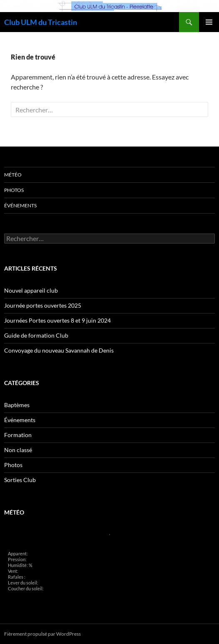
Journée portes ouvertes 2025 (43, 305)
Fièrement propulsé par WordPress (42, 634)
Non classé (18, 450)
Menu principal (209, 22)
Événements (20, 205)
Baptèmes (17, 405)
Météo (13, 175)
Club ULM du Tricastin (41, 22)
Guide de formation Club (36, 335)
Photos (14, 190)
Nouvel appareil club (31, 290)
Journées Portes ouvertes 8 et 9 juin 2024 (57, 320)
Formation (18, 435)
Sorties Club (20, 480)
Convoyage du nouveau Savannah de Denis (59, 350)
